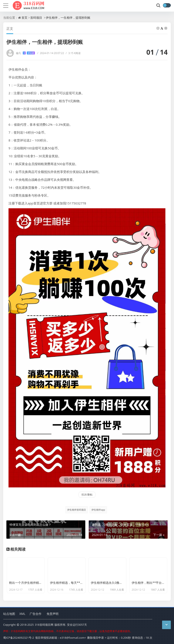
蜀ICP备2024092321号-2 (19, 638)
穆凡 (25, 53)
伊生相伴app (98, 510)
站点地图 (9, 614)
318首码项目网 (44, 625)
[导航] (6, 5)
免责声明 (53, 614)
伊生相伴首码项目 (77, 510)
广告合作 (36, 614)
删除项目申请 (96, 638)
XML (22, 614)
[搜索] (159, 6)
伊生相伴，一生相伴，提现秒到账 (68, 18)
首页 (24, 18)
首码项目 (36, 18)
